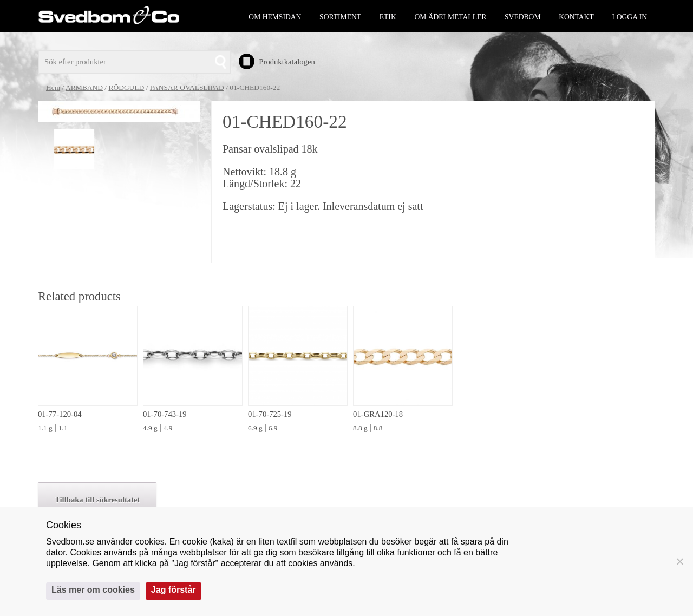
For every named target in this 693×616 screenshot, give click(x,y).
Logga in (629, 17)
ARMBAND (84, 87)
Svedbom (522, 17)
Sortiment (340, 17)
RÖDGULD (126, 87)
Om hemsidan (275, 17)
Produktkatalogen (287, 62)
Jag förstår (174, 590)
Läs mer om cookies (93, 590)
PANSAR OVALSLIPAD (187, 87)
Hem (53, 87)
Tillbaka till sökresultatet (97, 500)
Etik (388, 17)
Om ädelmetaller (450, 17)
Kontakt (576, 17)
